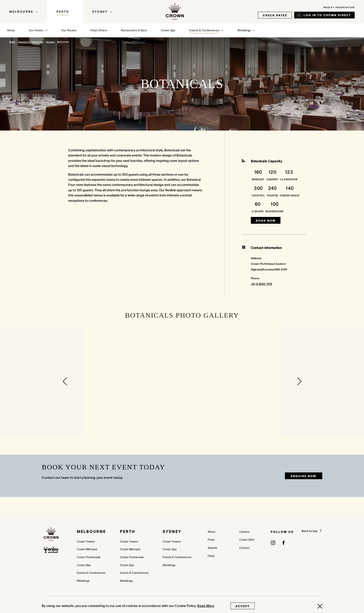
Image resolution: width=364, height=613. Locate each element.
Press (211, 540)
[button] (65, 381)
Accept (243, 606)
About (212, 532)
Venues (50, 42)
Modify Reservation (339, 7)
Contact (244, 548)
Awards (212, 548)
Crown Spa (84, 565)
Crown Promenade (89, 557)
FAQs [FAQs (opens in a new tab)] (211, 556)
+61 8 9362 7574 (262, 284)
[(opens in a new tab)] (273, 542)
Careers (244, 532)
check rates (275, 15)
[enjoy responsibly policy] (51, 550)
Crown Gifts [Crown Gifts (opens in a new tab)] (247, 540)
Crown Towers (86, 541)
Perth (12, 42)
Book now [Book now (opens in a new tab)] (266, 221)
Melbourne (91, 532)
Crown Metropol (87, 549)
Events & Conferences (31, 42)
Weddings (83, 581)
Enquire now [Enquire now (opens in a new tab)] (303, 476)
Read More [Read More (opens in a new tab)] (206, 606)
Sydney (172, 532)
